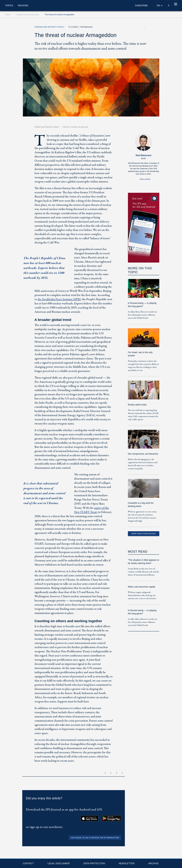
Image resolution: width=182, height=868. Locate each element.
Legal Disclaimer (59, 863)
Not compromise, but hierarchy (143, 454)
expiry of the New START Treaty (91, 510)
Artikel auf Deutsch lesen (47, 127)
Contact (28, 863)
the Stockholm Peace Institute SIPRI (59, 299)
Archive (153, 863)
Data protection (94, 863)
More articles (145, 179)
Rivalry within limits (137, 405)
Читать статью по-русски (75, 127)
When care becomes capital (142, 587)
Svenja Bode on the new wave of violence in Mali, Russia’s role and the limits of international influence (143, 572)
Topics (9, 6)
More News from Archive (144, 534)
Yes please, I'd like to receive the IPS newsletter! (95, 838)
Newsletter (127, 863)
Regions (23, 6)
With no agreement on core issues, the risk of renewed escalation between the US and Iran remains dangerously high (142, 516)
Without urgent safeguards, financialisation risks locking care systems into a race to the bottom (142, 595)
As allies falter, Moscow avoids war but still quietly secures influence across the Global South (142, 315)
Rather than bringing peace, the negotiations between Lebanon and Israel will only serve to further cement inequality (143, 464)
